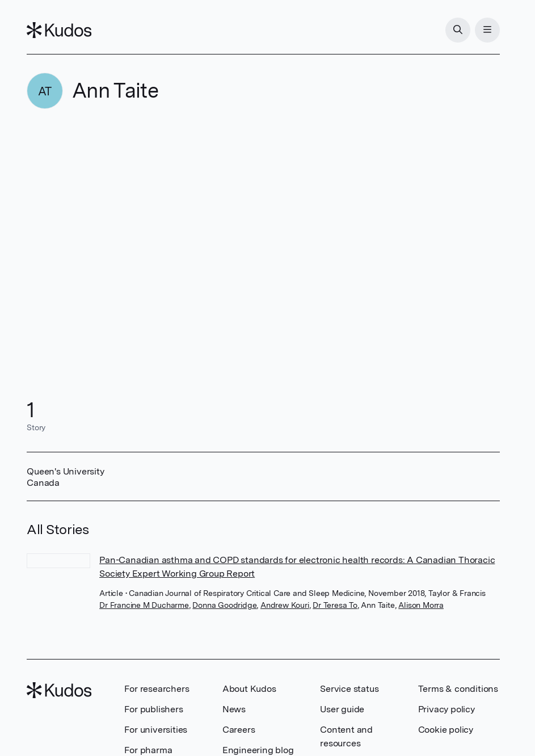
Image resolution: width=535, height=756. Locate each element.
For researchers (157, 689)
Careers (239, 730)
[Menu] (487, 30)
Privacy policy (446, 709)
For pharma (148, 750)
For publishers (153, 709)
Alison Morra (421, 605)
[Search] (458, 30)
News (234, 709)
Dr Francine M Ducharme (144, 605)
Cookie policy (446, 730)
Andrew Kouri (285, 605)
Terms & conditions (458, 689)
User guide (342, 709)
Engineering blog (258, 750)
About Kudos (249, 689)
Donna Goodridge (224, 605)
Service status (349, 689)
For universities (156, 730)
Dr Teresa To (335, 605)
